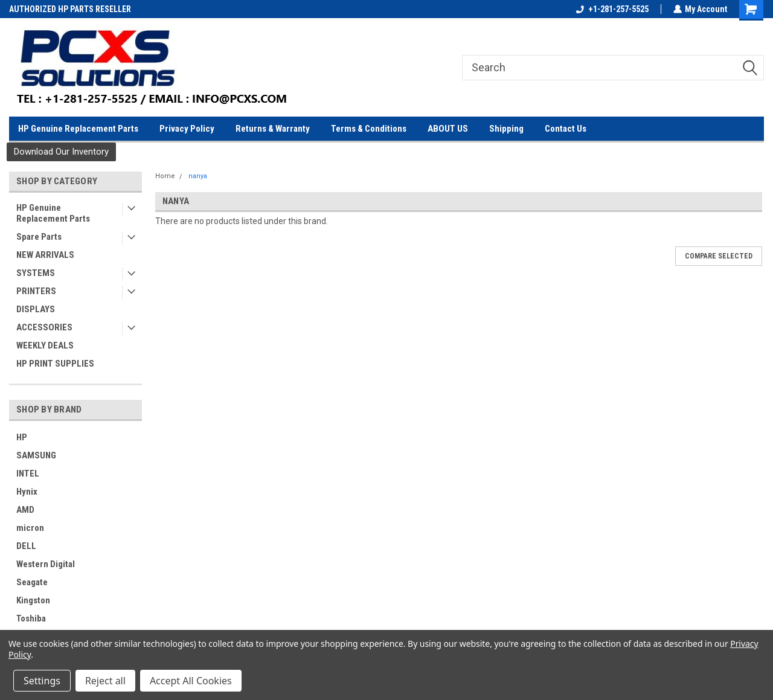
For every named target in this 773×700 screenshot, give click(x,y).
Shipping (506, 129)
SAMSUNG (36, 455)
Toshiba (31, 618)
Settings (42, 681)
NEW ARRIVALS (45, 255)
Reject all (105, 681)
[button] (61, 152)
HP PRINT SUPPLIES (55, 364)
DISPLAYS (36, 309)
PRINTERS (36, 291)
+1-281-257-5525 (612, 9)
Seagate (32, 582)
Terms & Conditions (369, 129)
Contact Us (566, 129)
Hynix (27, 492)
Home (165, 176)
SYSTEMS (36, 273)
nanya (198, 176)
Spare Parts (39, 237)
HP (22, 437)
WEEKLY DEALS (45, 345)
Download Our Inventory (61, 152)
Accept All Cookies (191, 681)
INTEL (28, 474)
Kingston (33, 600)
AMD (25, 510)
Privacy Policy (187, 129)
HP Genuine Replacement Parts (78, 129)
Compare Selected (719, 256)
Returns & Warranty (273, 129)
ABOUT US (448, 129)
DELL (26, 546)
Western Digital (46, 564)
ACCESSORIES (44, 327)
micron (30, 528)
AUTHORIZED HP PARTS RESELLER (70, 9)
